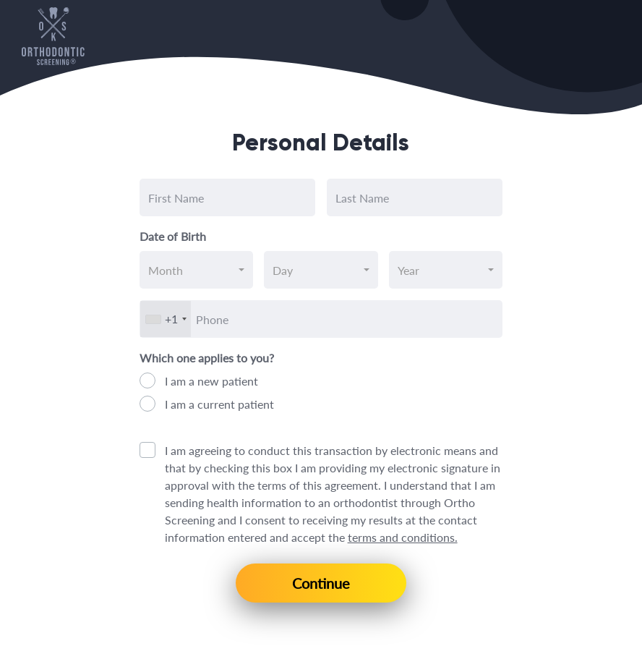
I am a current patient (219, 404)
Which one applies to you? (207, 358)
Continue (321, 583)
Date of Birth (173, 236)
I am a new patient (211, 381)
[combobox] (197, 270)
